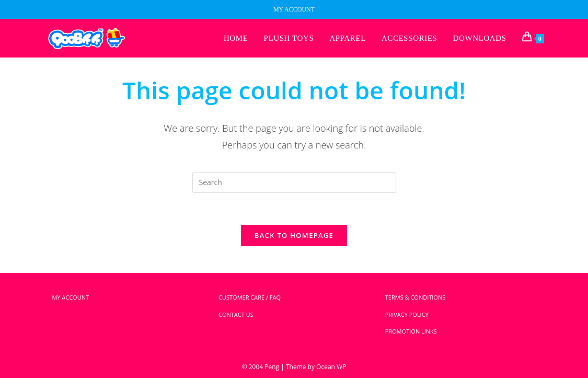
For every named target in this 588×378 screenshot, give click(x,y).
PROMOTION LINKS (411, 331)
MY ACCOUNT (294, 9)
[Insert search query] (294, 182)
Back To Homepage (294, 235)
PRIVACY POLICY (407, 314)
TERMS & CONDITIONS (415, 297)
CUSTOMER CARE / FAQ (250, 297)
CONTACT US (236, 314)
